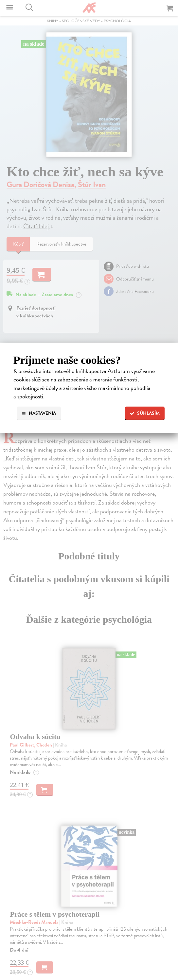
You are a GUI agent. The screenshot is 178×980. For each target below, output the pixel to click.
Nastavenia (39, 413)
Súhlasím (145, 413)
